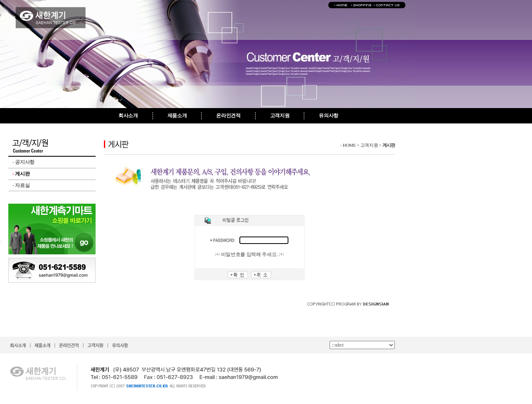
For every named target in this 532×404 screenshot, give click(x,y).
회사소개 (128, 116)
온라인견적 (228, 116)
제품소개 (177, 116)
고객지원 (280, 116)
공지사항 (23, 162)
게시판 (21, 174)
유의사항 (329, 116)
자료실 (21, 185)
